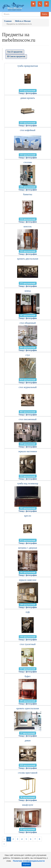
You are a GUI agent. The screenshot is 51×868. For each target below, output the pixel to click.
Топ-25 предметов (15, 52)
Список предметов (16, 56)
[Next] (4, 844)
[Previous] (4, 839)
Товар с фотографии (28, 93)
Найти (45, 14)
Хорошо (26, 864)
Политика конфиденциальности (29, 861)
